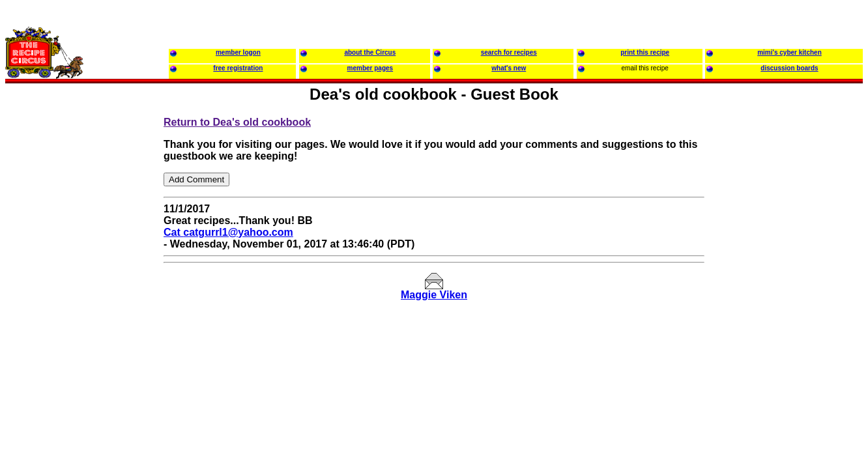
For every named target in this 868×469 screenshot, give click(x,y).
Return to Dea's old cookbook (237, 122)
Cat (173, 232)
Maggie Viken (434, 295)
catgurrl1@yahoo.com (238, 232)
